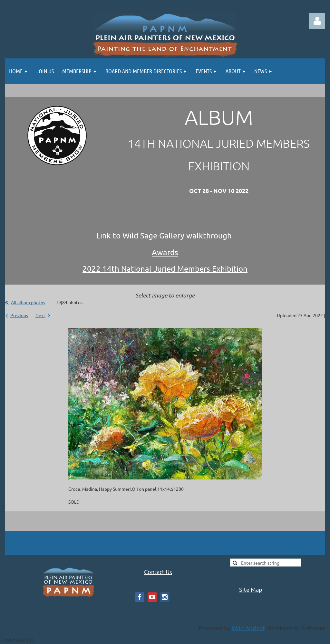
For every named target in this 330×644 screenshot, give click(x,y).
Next (40, 315)
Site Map (251, 589)
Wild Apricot (248, 628)
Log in (317, 21)
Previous (19, 315)
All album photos (28, 302)
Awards (165, 252)
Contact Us (158, 572)
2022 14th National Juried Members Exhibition (165, 269)
